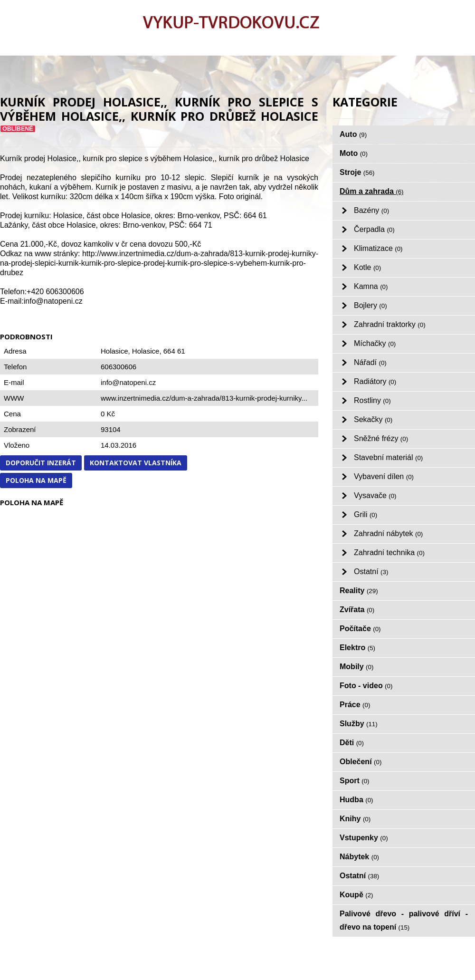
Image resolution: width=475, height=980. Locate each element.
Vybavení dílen (384, 476)
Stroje (357, 172)
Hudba (356, 800)
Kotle (367, 267)
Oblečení (361, 762)
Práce (355, 705)
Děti (352, 743)
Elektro (357, 648)
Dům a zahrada (372, 191)
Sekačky (373, 419)
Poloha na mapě (36, 480)
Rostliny (372, 400)
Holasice (146, 351)
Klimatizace (378, 248)
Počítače (360, 629)
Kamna (371, 286)
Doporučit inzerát (41, 463)
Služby (359, 724)
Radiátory (375, 381)
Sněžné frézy (381, 438)
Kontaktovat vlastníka (136, 463)
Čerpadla (374, 229)
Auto (353, 134)
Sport (355, 781)
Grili (366, 514)
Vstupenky (364, 838)
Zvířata (357, 610)
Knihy (355, 819)
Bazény (371, 210)
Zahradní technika (389, 552)
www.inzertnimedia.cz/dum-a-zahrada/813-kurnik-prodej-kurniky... (204, 398)
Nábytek (359, 857)
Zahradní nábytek (388, 533)
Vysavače (375, 495)
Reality (359, 591)
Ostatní (371, 572)
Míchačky (375, 343)
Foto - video (366, 686)
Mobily (356, 667)
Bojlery (370, 305)
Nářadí (370, 362)
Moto (354, 153)
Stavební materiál (388, 457)
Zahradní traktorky (390, 324)
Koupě (356, 895)
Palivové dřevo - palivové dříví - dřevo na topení (404, 920)
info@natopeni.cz (128, 382)
